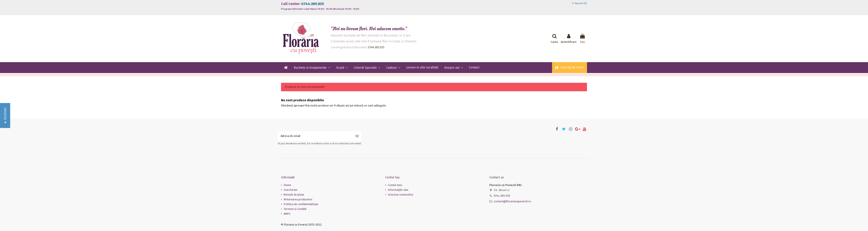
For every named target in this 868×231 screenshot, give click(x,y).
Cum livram (291, 190)
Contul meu (395, 185)
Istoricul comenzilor (401, 195)
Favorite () (579, 3)
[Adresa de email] (315, 136)
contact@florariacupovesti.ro (512, 201)
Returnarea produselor (298, 199)
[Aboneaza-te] (357, 136)
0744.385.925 (312, 4)
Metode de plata (294, 195)
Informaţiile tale (398, 190)
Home (287, 185)
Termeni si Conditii (295, 209)
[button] (5, 115)
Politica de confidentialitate (301, 204)
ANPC (287, 214)
